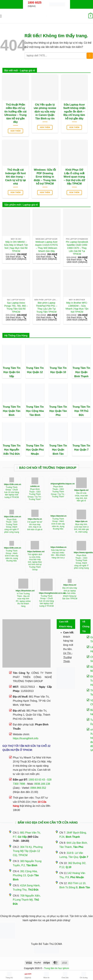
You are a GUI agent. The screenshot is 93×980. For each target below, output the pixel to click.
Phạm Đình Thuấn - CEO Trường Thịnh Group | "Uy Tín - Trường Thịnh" (35, 494)
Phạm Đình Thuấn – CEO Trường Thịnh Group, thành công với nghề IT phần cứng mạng (81, 562)
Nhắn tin (46, 975)
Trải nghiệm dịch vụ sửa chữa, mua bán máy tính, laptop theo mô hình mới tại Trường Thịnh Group (35, 562)
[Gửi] (90, 56)
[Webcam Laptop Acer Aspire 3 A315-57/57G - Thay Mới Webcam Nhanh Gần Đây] (46, 222)
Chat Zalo (65, 975)
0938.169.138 (42, 784)
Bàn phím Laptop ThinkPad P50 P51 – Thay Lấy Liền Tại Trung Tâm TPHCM (46, 307)
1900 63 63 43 (37, 780)
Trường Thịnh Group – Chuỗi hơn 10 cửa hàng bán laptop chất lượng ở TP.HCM (46, 601)
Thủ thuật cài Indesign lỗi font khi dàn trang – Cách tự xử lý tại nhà (15, 177)
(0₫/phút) (28, 975)
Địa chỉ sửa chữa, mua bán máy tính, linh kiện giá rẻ (81, 497)
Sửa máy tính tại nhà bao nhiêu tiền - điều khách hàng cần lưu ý (58, 554)
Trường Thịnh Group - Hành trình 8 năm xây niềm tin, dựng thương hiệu (58, 524)
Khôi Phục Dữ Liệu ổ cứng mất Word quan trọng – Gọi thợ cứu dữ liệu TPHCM (74, 177)
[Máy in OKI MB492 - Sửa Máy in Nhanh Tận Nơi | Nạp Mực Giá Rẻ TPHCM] (16, 222)
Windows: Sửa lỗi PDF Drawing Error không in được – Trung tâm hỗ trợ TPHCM (45, 177)
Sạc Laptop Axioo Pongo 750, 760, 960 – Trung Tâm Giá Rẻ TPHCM (16, 307)
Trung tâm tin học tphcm (57, 968)
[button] (2, 16)
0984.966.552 (38, 788)
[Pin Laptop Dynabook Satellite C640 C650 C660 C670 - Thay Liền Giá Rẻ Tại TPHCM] (77, 222)
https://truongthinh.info (26, 738)
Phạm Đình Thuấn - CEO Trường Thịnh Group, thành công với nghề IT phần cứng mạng (12, 526)
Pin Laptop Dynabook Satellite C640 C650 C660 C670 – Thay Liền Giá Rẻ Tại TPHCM (77, 248)
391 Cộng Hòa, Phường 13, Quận (26, 875)
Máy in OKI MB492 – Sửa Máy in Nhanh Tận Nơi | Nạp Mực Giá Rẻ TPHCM (16, 246)
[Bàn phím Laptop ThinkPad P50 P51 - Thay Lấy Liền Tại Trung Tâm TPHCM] (46, 283)
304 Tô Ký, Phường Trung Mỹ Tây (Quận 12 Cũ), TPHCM (28, 851)
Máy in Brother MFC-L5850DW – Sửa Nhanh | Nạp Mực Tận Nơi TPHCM (77, 307)
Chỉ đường (84, 975)
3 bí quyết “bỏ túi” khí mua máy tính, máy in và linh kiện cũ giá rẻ (35, 526)
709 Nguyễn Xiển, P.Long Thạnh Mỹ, (27, 900)
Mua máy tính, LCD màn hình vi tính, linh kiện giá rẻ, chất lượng (81, 528)
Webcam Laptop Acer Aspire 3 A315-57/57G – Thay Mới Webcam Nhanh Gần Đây (47, 246)
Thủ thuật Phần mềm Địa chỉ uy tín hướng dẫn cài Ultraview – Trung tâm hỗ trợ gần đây (16, 113)
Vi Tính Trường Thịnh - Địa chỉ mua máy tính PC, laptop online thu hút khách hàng (23, 600)
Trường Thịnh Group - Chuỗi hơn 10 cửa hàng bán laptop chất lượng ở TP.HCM (12, 492)
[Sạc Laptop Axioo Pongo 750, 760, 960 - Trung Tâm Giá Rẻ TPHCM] (16, 283)
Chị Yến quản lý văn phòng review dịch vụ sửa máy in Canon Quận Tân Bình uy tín (45, 112)
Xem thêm (16, 131)
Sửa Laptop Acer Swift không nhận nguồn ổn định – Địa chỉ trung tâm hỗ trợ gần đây (74, 112)
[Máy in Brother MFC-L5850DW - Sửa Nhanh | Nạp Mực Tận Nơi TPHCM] (77, 283)
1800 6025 (35, 3)
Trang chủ (9, 975)
